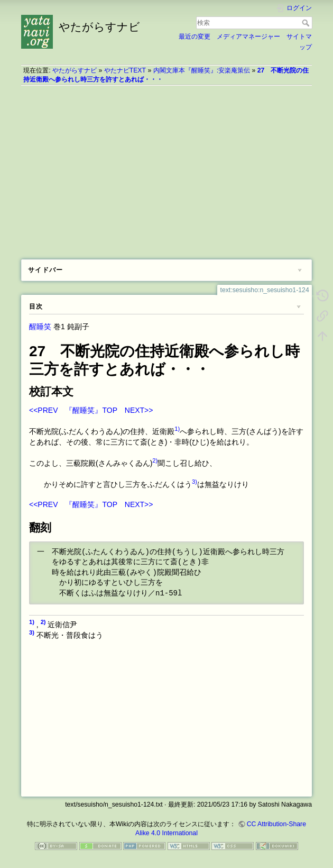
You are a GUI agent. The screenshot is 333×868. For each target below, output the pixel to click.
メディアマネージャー (248, 37)
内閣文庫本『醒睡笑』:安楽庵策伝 (202, 70)
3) (195, 482)
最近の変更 (195, 37)
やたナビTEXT (125, 70)
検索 (307, 23)
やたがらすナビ (75, 70)
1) (177, 429)
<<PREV (43, 410)
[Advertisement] (166, 169)
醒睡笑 (40, 327)
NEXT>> (139, 410)
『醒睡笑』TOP (91, 410)
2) (155, 460)
